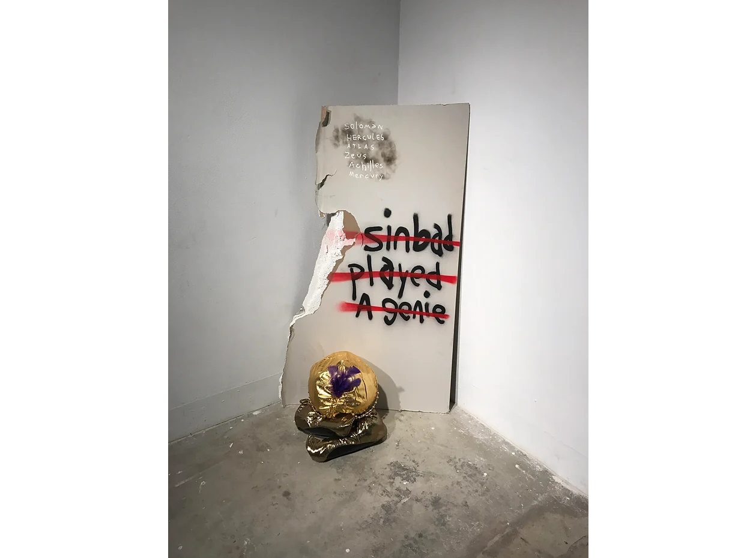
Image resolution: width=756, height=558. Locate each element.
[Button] (364, 125)
